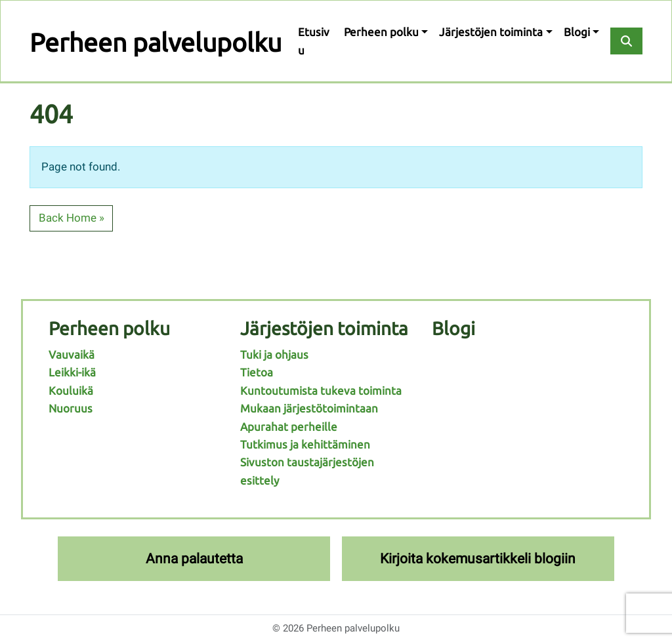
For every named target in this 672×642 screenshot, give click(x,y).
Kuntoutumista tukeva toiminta (321, 391)
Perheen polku (381, 32)
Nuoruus (71, 408)
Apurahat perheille (289, 427)
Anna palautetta (194, 558)
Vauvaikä (72, 354)
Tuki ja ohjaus (274, 354)
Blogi (577, 32)
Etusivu (314, 41)
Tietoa (257, 372)
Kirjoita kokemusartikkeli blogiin (478, 558)
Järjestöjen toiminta (491, 32)
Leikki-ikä (72, 372)
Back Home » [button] (72, 218)
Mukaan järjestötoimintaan (309, 408)
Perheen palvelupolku (156, 42)
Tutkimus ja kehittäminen (305, 444)
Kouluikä (71, 391)
